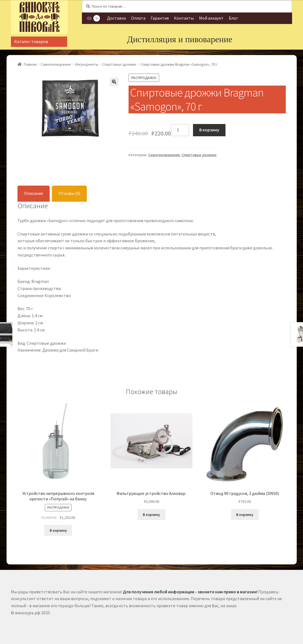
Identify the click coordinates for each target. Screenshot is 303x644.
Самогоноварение (56, 64)
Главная (30, 64)
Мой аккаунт (211, 18)
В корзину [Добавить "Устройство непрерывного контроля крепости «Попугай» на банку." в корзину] (58, 530)
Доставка (116, 18)
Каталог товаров (31, 41)
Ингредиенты (87, 64)
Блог (233, 18)
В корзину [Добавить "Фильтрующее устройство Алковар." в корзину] (151, 515)
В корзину (209, 130)
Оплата (138, 18)
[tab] (34, 194)
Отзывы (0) (69, 193)
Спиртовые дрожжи (119, 64)
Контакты (184, 18)
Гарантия (160, 18)
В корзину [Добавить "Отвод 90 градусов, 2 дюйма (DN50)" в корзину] (245, 515)
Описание (34, 193)
